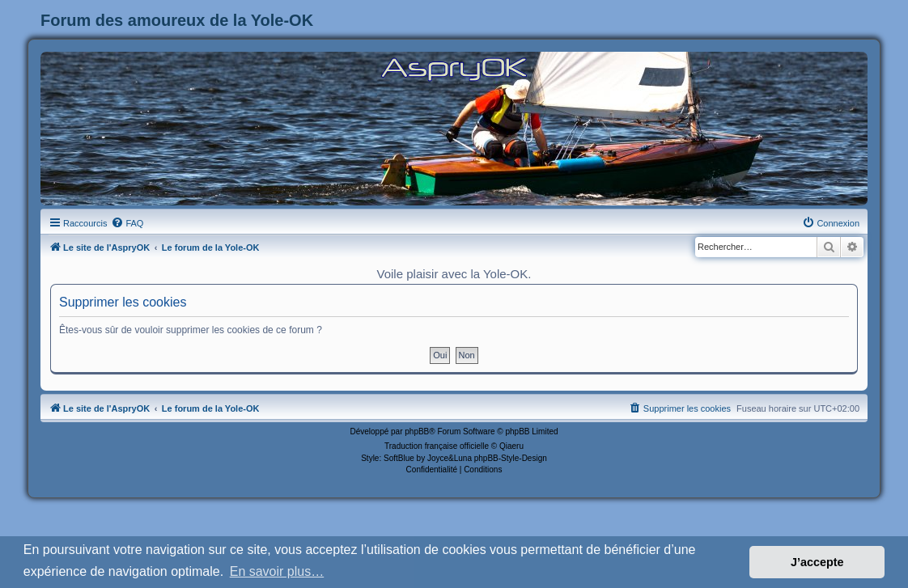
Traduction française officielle (437, 446)
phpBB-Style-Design (511, 458)
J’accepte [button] (817, 562)
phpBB (417, 431)
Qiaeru (511, 446)
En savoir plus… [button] (277, 571)
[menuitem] (127, 223)
